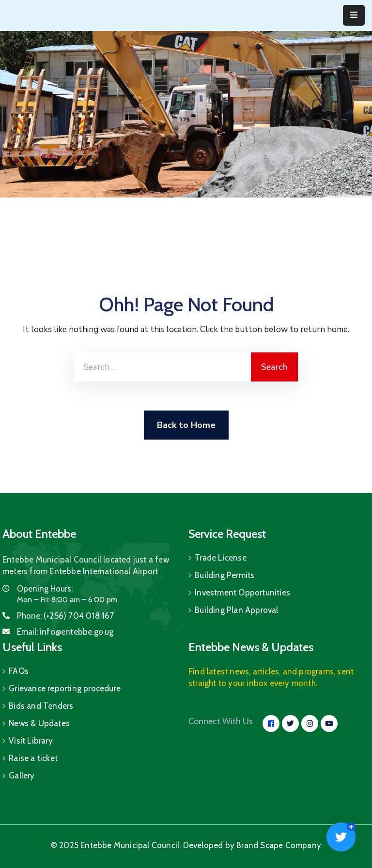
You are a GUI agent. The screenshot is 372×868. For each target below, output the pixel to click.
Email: (65, 632)
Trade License (221, 558)
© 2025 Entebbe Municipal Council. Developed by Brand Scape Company (186, 845)
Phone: (66, 616)
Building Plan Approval (236, 610)
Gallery (22, 776)
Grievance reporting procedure (65, 688)
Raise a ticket (33, 758)
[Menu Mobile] (354, 15)
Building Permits (225, 575)
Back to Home (186, 425)
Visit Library (31, 741)
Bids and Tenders (41, 706)
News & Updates (39, 723)
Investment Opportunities (242, 593)
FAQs (19, 671)
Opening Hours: (45, 589)
